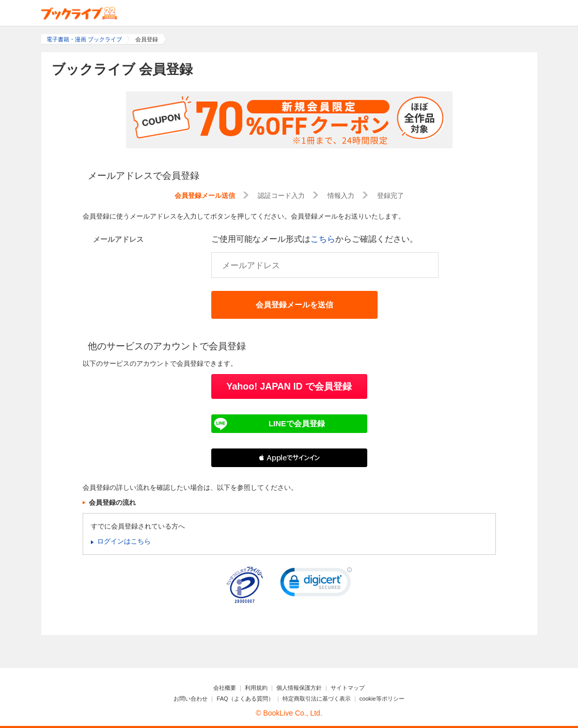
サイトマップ (348, 688)
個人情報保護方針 (299, 688)
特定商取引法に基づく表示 (317, 699)
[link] (316, 584)
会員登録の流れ (112, 502)
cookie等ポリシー (382, 699)
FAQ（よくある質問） (245, 699)
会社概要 (225, 688)
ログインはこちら (124, 541)
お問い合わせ (191, 699)
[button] (289, 458)
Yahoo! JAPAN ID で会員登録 (289, 386)
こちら (323, 239)
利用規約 (256, 688)
